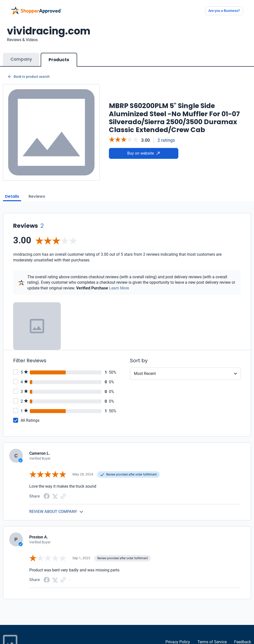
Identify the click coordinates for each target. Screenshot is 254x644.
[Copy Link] (63, 496)
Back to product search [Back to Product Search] (29, 77)
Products (59, 60)
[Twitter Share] (55, 496)
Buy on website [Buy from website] (143, 153)
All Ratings (30, 420)
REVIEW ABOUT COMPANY (53, 512)
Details (12, 196)
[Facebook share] (47, 496)
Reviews (37, 196)
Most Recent (145, 374)
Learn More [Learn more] (119, 288)
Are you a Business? (224, 11)
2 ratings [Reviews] (166, 140)
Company (21, 59)
